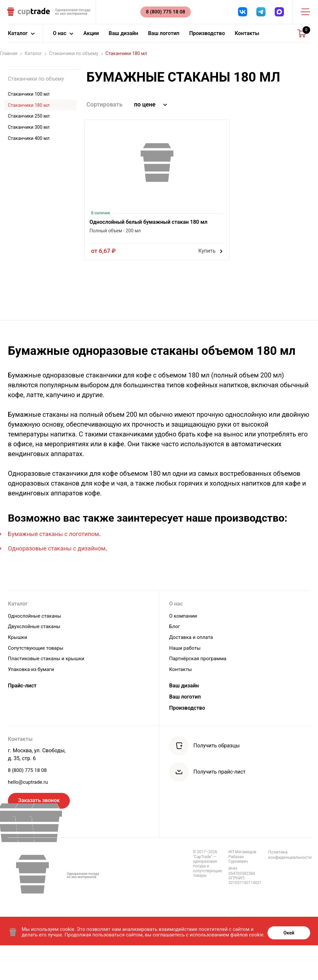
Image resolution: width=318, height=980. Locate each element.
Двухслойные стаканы (36, 660)
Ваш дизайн (124, 38)
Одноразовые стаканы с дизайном (62, 581)
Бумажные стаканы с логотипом (58, 567)
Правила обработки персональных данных (278, 887)
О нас (177, 637)
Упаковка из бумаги (32, 700)
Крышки (18, 670)
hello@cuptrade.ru (29, 813)
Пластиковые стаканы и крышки (49, 690)
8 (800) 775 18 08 (29, 801)
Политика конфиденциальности (220, 887)
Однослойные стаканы (36, 650)
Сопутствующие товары (37, 680)
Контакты (247, 38)
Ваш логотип (164, 38)
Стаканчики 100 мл (29, 98)
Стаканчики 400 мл (29, 143)
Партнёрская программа (200, 690)
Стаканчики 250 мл (29, 121)
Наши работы (186, 680)
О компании (184, 650)
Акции (91, 38)
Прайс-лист (24, 717)
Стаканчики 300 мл (29, 131)
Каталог (36, 58)
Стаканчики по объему (76, 58)
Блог (175, 660)
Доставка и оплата (192, 670)
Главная (11, 58)
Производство (207, 38)
